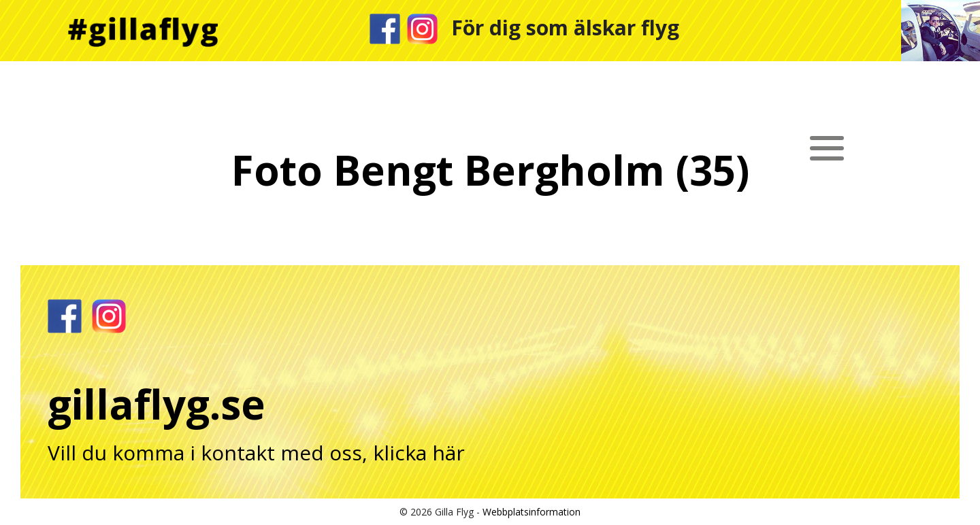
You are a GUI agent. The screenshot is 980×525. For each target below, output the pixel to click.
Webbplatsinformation (532, 512)
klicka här (419, 453)
